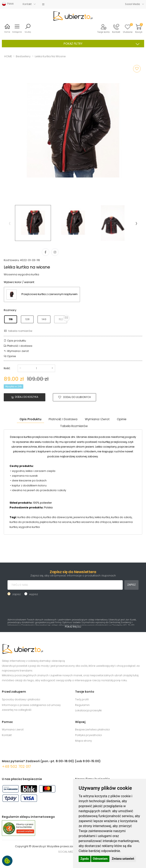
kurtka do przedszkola (24, 522)
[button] (103, 28)
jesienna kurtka (84, 517)
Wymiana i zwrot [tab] (97, 419)
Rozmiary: (10, 310)
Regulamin (82, 705)
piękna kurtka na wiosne (56, 522)
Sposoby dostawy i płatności (21, 699)
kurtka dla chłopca (30, 517)
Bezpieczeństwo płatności (92, 729)
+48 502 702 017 (16, 766)
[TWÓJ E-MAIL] (65, 585)
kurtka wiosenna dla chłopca (92, 522)
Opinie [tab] (122, 419)
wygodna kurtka (29, 527)
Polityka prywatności (88, 735)
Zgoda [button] (85, 859)
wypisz (33, 594)
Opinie (10, 356)
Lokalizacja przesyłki (88, 710)
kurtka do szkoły (121, 517)
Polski (8, 4)
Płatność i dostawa (18, 346)
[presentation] (10, 223)
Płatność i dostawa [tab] (63, 419)
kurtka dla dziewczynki (58, 517)
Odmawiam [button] (100, 859)
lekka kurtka (102, 517)
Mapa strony (84, 741)
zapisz (16, 594)
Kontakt (27, 4)
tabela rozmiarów (18, 331)
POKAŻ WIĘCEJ (73, 627)
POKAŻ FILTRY (103, 44)
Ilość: (7, 368)
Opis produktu (15, 341)
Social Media (133, 4)
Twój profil (82, 699)
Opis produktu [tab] (30, 419)
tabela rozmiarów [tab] (74, 426)
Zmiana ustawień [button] (123, 859)
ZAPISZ (131, 585)
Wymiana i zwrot (16, 351)
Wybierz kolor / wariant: (19, 282)
